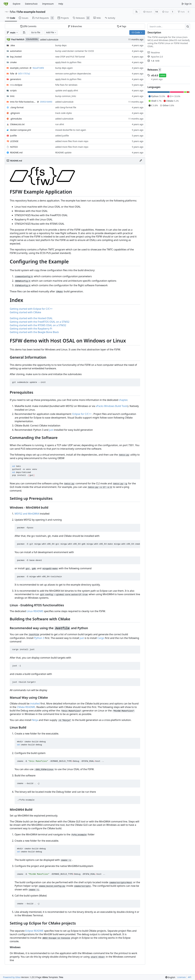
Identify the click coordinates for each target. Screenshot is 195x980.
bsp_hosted (16, 57)
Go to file (36, 32)
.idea (12, 45)
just (51, 430)
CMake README (26, 707)
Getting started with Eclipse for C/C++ (31, 309)
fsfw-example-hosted (31, 12)
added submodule (49, 40)
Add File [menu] (51, 32)
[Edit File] (141, 161)
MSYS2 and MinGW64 (27, 514)
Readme (154, 52)
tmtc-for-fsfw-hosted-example (23, 102)
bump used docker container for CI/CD (75, 51)
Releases (153, 70)
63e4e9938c (32, 39)
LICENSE (14, 141)
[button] (24, 32)
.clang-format (17, 107)
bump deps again (64, 68)
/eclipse (16, 85)
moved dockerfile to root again (71, 130)
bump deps (61, 45)
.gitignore (15, 113)
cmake (13, 62)
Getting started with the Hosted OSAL (31, 318)
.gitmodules (16, 119)
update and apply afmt (67, 90)
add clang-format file (66, 107)
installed (35, 704)
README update (63, 152)
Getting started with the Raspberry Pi (31, 329)
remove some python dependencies (73, 74)
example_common (19, 68)
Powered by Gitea (12, 977)
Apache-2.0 (155, 57)
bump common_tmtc (66, 96)
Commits (28, 26)
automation (16, 51)
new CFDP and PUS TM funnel (70, 57)
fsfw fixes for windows (66, 85)
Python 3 (39, 638)
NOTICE (14, 147)
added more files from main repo (72, 141)
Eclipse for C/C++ (82, 414)
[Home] (6, 4)
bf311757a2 (24, 74)
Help (61, 4)
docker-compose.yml (20, 130)
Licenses (182, 977)
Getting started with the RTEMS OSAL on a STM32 (38, 325)
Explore (17, 4)
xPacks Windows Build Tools (112, 406)
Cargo (101, 638)
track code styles (64, 113)
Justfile (13, 136)
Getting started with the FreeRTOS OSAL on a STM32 (40, 322)
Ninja (35, 720)
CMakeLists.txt (17, 124)
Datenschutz (31, 4)
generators (16, 79)
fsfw (12, 12)
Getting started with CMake (25, 312)
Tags (122, 26)
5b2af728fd (38, 68)
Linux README (35, 611)
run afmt (60, 124)
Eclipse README (34, 931)
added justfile (62, 136)
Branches (75, 26)
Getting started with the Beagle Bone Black (34, 332)
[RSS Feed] (136, 12)
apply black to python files (68, 62)
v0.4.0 (155, 75)
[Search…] (188, 27)
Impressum (48, 4)
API (190, 977)
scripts (13, 90)
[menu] (170, 977)
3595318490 (46, 102)
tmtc (12, 96)
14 (156, 12)
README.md (16, 152)
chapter (123, 400)
